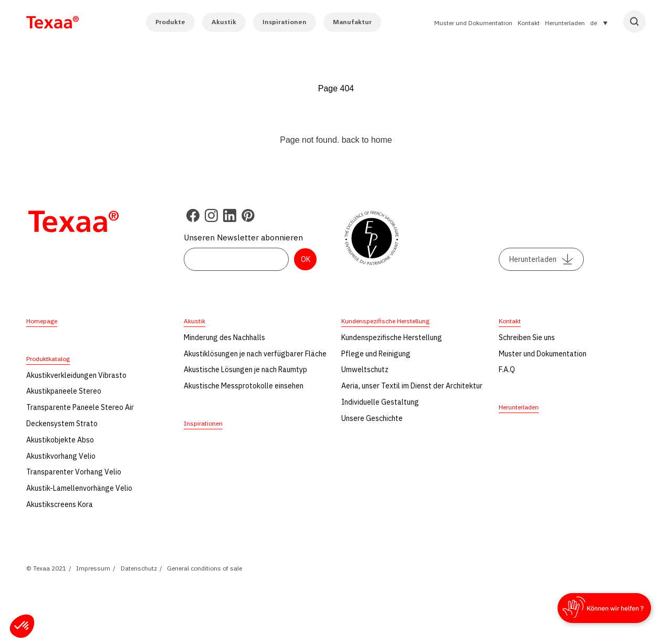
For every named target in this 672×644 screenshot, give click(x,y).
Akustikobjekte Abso (60, 440)
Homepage (42, 321)
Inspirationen (285, 22)
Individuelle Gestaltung (380, 402)
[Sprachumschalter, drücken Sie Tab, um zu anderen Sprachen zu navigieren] (599, 23)
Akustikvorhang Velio (61, 456)
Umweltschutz (365, 369)
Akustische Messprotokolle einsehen (244, 386)
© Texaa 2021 (46, 568)
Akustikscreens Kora (60, 504)
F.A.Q (507, 369)
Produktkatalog (48, 359)
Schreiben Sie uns (527, 337)
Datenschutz (139, 568)
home (382, 140)
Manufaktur (352, 22)
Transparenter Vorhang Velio (74, 472)
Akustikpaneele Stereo (64, 391)
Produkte (170, 22)
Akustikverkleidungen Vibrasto (76, 375)
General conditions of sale (204, 568)
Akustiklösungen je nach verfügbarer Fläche (255, 354)
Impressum (93, 568)
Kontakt (529, 23)
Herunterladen (565, 23)
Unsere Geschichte (372, 418)
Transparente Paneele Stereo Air (80, 407)
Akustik (224, 22)
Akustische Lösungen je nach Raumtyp (245, 369)
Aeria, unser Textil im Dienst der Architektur (412, 386)
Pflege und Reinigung (376, 354)
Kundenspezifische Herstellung (385, 321)
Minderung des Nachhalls (224, 337)
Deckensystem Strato (62, 424)
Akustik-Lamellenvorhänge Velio (79, 488)
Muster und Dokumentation (473, 23)
